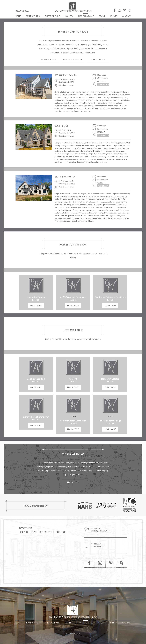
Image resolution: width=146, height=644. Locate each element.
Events (114, 16)
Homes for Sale (85, 623)
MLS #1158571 (103, 186)
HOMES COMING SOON (73, 59)
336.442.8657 (22, 11)
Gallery (69, 16)
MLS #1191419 (103, 84)
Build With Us (33, 16)
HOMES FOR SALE (48, 59)
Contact (126, 16)
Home (18, 16)
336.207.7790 (96, 546)
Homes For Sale (86, 16)
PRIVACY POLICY (73, 634)
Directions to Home (66, 85)
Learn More (73, 482)
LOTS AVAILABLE (98, 59)
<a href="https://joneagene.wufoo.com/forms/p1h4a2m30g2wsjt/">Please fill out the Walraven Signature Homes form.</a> (45, 557)
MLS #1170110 (103, 135)
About (102, 16)
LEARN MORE (36, 306)
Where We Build (52, 16)
